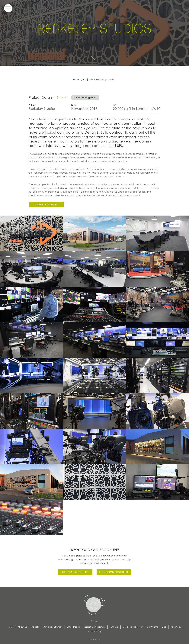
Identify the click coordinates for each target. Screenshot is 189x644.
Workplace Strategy (53, 627)
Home (77, 79)
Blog (164, 627)
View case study (46, 204)
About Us (22, 627)
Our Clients (152, 627)
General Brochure (75, 572)
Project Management (95, 627)
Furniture (114, 627)
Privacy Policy (95, 631)
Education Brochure (114, 572)
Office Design (73, 627)
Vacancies (176, 627)
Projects (88, 79)
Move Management (133, 627)
